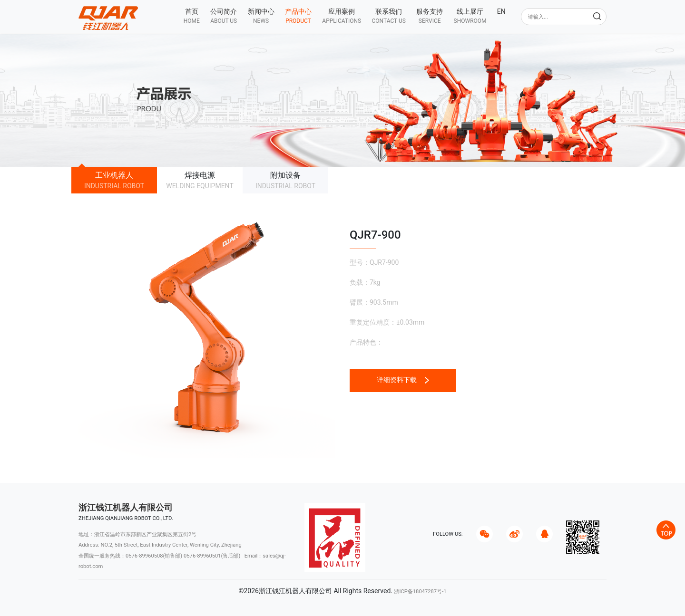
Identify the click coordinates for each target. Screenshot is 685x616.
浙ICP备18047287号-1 (420, 592)
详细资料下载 (403, 380)
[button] (224, 16)
